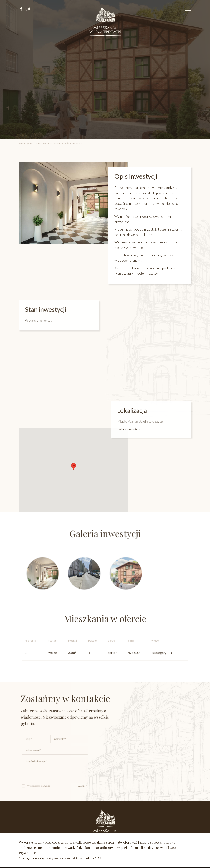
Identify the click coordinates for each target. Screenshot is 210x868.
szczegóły (155, 653)
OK (99, 858)
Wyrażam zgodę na (48, 783)
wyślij (86, 783)
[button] (73, 466)
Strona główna (27, 143)
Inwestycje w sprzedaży (51, 143)
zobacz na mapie (139, 428)
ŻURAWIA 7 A (75, 143)
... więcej (55, 783)
